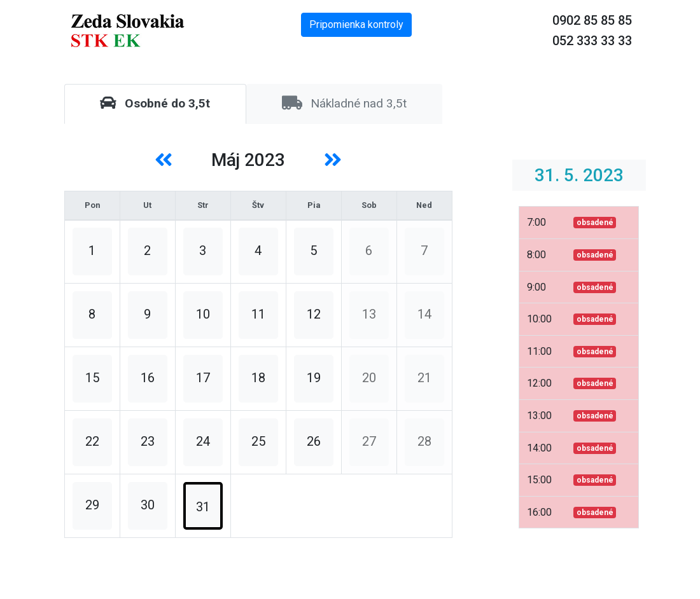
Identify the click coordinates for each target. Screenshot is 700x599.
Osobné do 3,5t (155, 103)
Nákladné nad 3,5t (344, 103)
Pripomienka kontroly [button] (356, 24)
